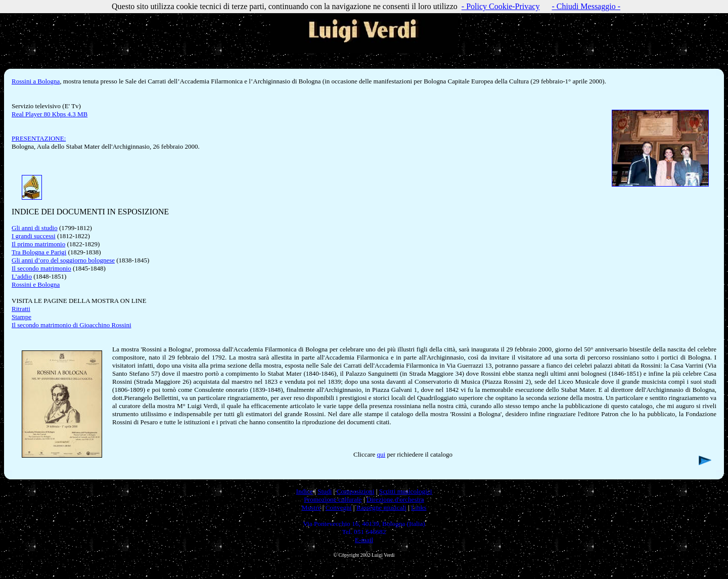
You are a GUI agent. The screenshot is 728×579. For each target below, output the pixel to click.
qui (381, 454)
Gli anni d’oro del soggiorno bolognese (63, 260)
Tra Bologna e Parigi (39, 252)
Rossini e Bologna (36, 284)
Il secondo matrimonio (41, 268)
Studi (325, 491)
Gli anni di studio (35, 228)
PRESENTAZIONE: (39, 138)
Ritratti (21, 309)
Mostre (311, 507)
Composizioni (356, 491)
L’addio (22, 276)
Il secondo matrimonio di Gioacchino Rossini (72, 325)
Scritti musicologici (406, 491)
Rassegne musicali (381, 507)
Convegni (339, 507)
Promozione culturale (333, 499)
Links (419, 507)
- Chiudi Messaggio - (586, 6)
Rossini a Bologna (36, 81)
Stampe (21, 317)
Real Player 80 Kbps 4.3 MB (50, 114)
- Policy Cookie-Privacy (501, 6)
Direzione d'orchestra (395, 499)
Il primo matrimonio (38, 244)
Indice (304, 491)
